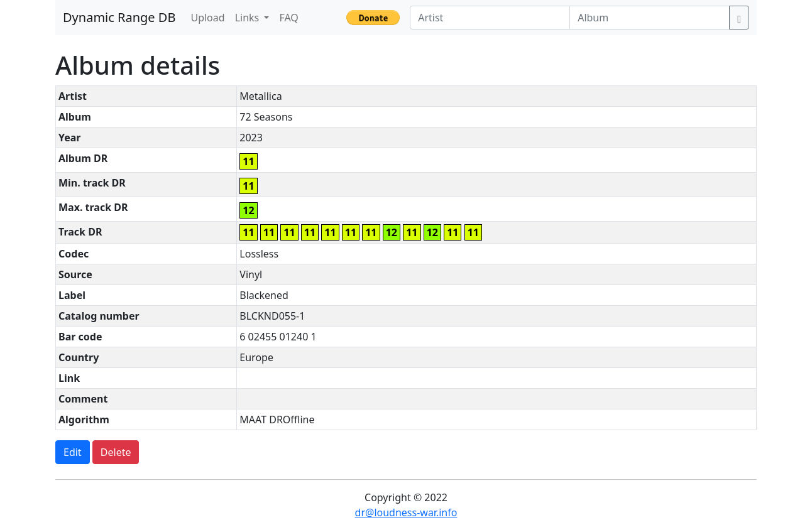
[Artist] (490, 18)
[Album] (650, 18)
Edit (73, 452)
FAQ (288, 18)
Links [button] (249, 18)
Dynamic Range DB (119, 17)
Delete (116, 452)
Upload (207, 18)
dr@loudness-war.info (406, 512)
